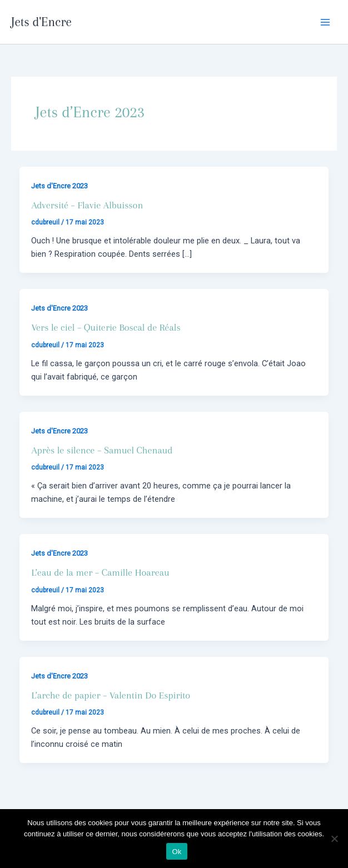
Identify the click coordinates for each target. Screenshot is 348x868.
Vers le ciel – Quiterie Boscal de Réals (106, 327)
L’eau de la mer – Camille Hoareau (100, 572)
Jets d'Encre (41, 22)
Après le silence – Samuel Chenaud (102, 450)
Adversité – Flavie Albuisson (87, 205)
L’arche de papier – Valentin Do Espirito (111, 695)
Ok (177, 852)
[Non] (334, 839)
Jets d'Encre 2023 (59, 186)
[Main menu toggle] (325, 22)
